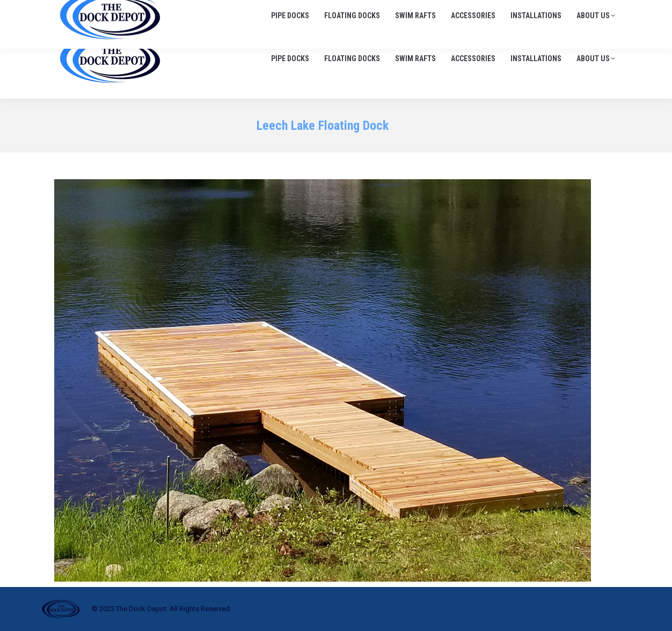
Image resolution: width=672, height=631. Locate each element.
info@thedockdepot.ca (577, 10)
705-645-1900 (496, 10)
